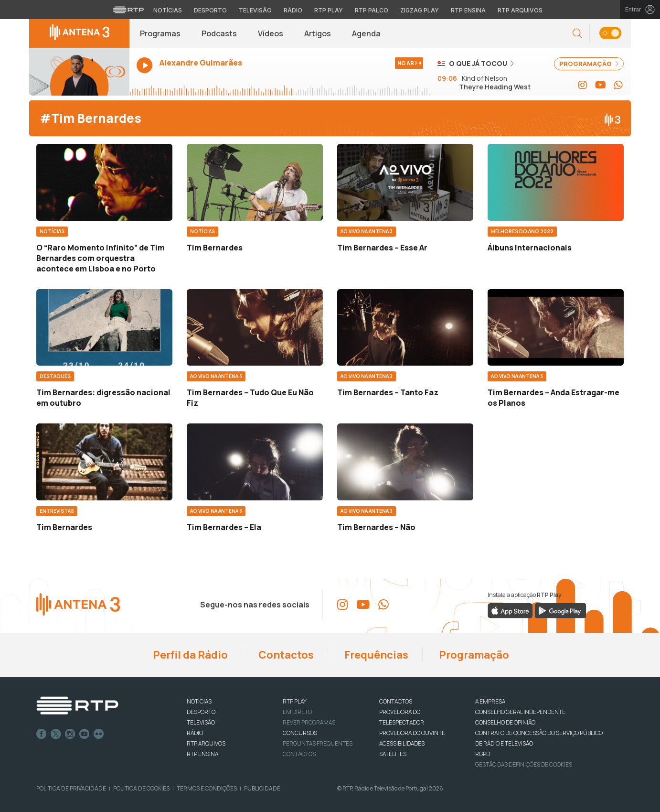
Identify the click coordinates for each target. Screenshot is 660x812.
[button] (577, 34)
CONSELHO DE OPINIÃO (505, 722)
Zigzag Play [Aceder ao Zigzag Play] (420, 10)
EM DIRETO (297, 712)
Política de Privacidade (71, 788)
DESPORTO (201, 712)
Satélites (393, 754)
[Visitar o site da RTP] (128, 10)
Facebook (42, 734)
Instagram (70, 734)
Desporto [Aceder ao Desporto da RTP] (210, 10)
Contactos (285, 655)
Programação (473, 655)
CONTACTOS (396, 701)
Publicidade (262, 788)
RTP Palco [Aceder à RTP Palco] (372, 10)
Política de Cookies (141, 788)
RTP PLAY (295, 701)
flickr (99, 734)
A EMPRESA (490, 701)
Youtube (85, 734)
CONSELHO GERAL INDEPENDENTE (520, 712)
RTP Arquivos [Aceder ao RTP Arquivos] (520, 10)
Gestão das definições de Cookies (524, 764)
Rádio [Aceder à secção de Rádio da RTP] (293, 10)
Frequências (375, 655)
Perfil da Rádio (189, 655)
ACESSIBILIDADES (402, 743)
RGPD (483, 754)
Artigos (318, 33)
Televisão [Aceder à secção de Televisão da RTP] (255, 10)
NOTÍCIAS (199, 701)
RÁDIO (195, 733)
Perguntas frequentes (318, 743)
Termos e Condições (207, 788)
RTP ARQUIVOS (206, 743)
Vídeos (271, 33)
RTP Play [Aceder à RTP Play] (329, 10)
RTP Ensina (202, 754)
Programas (160, 33)
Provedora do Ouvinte (412, 733)
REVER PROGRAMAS (309, 722)
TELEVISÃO (201, 722)
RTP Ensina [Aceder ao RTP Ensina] (468, 10)
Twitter (56, 734)
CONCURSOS (300, 733)
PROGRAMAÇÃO (589, 64)
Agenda (366, 33)
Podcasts (219, 33)
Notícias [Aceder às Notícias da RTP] (168, 10)
